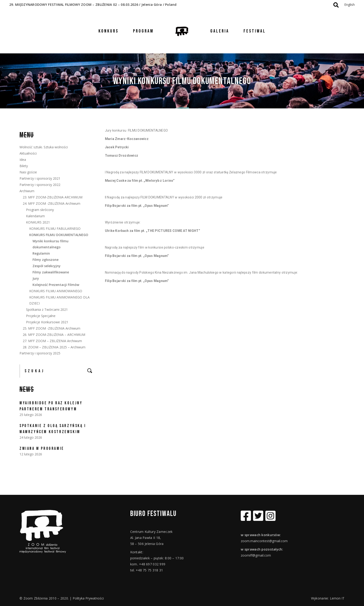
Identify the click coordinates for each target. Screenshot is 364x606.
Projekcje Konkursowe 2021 (47, 322)
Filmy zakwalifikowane (51, 272)
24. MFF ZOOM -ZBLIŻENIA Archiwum (52, 203)
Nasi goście (28, 172)
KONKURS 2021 (38, 222)
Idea (23, 160)
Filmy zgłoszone (45, 260)
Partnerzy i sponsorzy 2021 (40, 178)
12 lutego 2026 (31, 454)
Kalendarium (35, 216)
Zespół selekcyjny (47, 266)
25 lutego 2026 (31, 415)
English (349, 5)
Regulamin (41, 253)
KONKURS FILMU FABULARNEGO (55, 228)
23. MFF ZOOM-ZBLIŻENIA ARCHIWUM (53, 197)
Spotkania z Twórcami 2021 (47, 309)
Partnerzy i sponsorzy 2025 (40, 353)
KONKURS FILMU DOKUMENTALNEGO (59, 235)
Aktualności (28, 153)
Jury (36, 278)
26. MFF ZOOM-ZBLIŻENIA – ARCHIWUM (54, 335)
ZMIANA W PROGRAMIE (42, 449)
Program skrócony (40, 210)
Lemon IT (337, 598)
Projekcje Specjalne (41, 316)
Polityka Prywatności (88, 598)
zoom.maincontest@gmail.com (264, 541)
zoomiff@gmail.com (256, 555)
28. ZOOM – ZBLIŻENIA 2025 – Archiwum (54, 347)
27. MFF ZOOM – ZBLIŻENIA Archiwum (52, 341)
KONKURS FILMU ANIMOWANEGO (56, 291)
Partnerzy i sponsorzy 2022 (40, 185)
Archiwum (27, 191)
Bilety (24, 166)
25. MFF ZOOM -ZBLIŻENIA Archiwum (52, 328)
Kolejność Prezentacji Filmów (56, 285)
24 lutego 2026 (31, 437)
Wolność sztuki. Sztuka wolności (44, 147)
